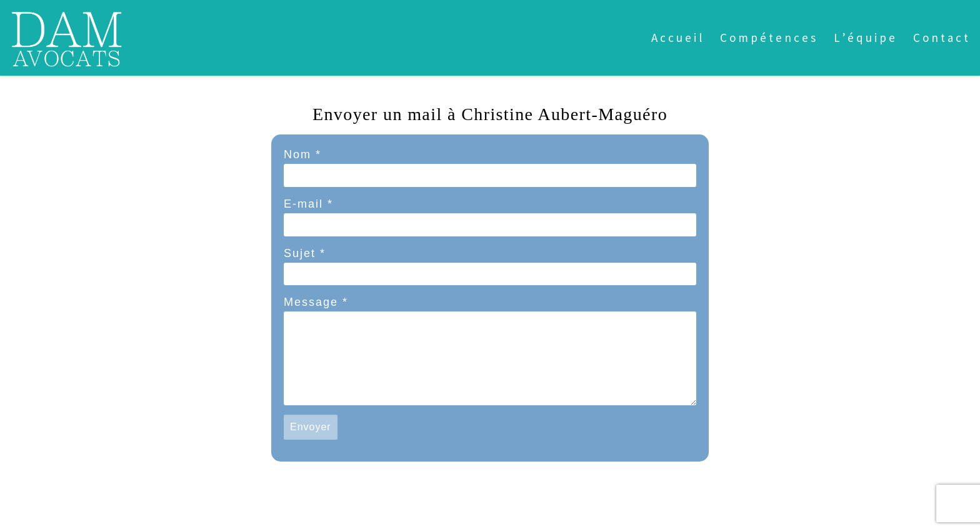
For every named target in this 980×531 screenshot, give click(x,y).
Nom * (302, 154)
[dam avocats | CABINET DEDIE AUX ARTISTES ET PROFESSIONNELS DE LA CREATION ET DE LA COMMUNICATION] (67, 35)
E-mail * (308, 204)
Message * (316, 302)
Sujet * (305, 253)
